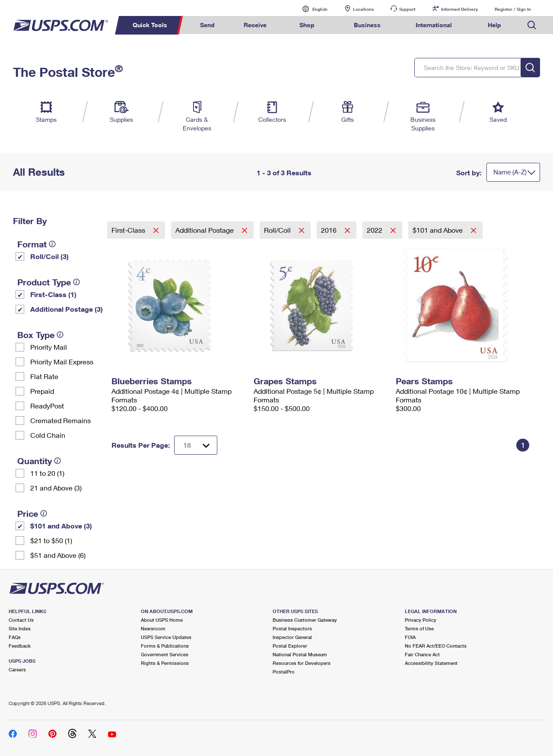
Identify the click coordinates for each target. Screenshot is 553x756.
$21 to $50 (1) (51, 540)
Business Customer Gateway (305, 620)
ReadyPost (47, 406)
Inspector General (292, 637)
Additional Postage (205, 230)
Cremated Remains (60, 420)
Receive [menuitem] (255, 25)
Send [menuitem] (207, 25)
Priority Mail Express (62, 362)
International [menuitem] (434, 25)
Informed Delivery (459, 9)
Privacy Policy (421, 620)
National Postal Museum (300, 654)
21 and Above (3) (56, 488)
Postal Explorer (290, 646)
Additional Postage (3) (67, 309)
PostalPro (284, 672)
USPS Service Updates (166, 637)
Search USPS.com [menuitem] (532, 25)
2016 (330, 230)
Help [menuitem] (494, 25)
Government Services (165, 654)
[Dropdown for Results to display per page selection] (196, 445)
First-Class (129, 230)
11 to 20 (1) (47, 473)
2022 (375, 230)
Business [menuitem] (367, 25)
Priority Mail (49, 347)
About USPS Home (162, 620)
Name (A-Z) (510, 172)
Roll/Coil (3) (49, 256)
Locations (363, 9)
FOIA (410, 637)
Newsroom (153, 628)
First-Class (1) (53, 294)
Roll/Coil (278, 230)
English (311, 9)
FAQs (15, 637)
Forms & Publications (165, 646)
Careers (17, 669)
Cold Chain (48, 435)
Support (407, 9)
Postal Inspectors (292, 628)
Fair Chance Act (422, 654)
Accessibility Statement (431, 663)
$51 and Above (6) (58, 555)
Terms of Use (419, 628)
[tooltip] (52, 244)
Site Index (20, 628)
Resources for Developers (302, 663)
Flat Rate (44, 376)
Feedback (20, 646)
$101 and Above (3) (61, 526)
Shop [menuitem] (307, 25)
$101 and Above (439, 230)
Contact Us (21, 620)
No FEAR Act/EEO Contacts (436, 646)
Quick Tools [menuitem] (150, 25)
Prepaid (42, 391)
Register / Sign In (513, 9)
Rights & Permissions (165, 663)
